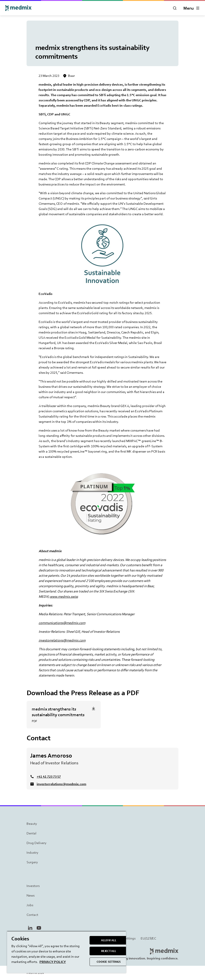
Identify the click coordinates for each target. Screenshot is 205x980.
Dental (31, 833)
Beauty (32, 824)
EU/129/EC (148, 938)
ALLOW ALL (109, 940)
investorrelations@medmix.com (62, 640)
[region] (67, 952)
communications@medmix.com (62, 623)
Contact (32, 915)
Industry (32, 852)
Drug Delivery (37, 843)
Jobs (30, 905)
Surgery (32, 862)
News (31, 895)
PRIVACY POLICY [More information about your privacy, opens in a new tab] (53, 962)
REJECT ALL (109, 951)
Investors (33, 886)
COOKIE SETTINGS (109, 962)
